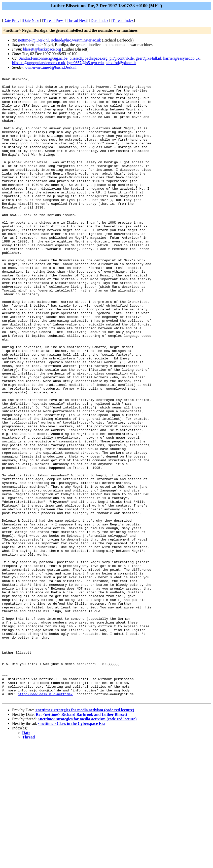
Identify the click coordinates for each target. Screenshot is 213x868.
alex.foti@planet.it (121, 63)
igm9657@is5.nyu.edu (85, 63)
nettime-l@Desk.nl (33, 40)
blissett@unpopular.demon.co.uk (39, 63)
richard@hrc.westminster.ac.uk (76, 40)
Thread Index (123, 20)
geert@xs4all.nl (148, 58)
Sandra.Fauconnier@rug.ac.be (43, 58)
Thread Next (77, 20)
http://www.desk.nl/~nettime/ (45, 818)
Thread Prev (53, 20)
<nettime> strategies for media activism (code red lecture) (85, 834)
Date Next (31, 20)
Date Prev (11, 20)
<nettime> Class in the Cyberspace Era (72, 848)
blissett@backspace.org (42, 49)
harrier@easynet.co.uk (181, 58)
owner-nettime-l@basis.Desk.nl (51, 67)
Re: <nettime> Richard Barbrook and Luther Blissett (81, 839)
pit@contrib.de (122, 58)
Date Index (100, 20)
